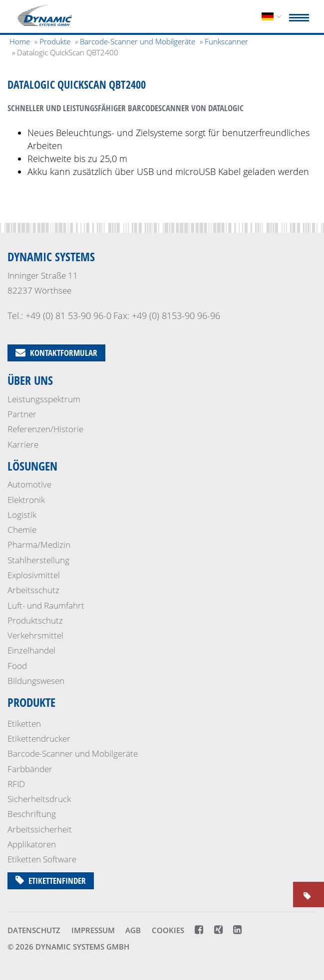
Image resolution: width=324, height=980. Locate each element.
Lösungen (32, 466)
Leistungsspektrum (44, 399)
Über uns (30, 380)
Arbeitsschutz (33, 590)
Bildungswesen (36, 681)
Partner (22, 414)
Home (20, 41)
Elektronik (26, 500)
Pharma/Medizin (39, 545)
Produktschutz (35, 620)
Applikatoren (32, 844)
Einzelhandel (31, 650)
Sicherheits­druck (39, 799)
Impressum (93, 930)
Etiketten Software (42, 859)
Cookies (168, 930)
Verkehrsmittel (35, 635)
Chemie (22, 530)
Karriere (23, 444)
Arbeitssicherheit (40, 829)
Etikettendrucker (39, 738)
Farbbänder (30, 769)
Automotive (29, 484)
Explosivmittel (34, 575)
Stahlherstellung (38, 560)
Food (17, 666)
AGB (133, 930)
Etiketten (24, 724)
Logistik (22, 515)
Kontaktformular (56, 353)
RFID (16, 784)
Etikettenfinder (51, 881)
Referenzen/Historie (45, 429)
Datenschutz (34, 930)
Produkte (31, 702)
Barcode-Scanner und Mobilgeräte (73, 753)
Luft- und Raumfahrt (46, 605)
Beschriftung (32, 814)
